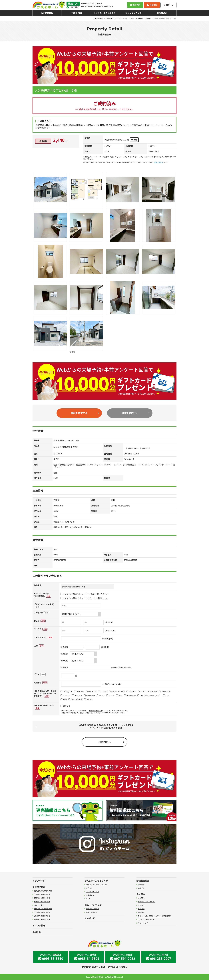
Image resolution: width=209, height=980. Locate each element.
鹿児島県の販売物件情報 (43, 891)
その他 (88, 699)
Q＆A (88, 899)
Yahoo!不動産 (75, 699)
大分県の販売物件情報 (42, 894)
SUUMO (103, 691)
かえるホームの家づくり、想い (97, 884)
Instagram (66, 691)
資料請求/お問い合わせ (146, 902)
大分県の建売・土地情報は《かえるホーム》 (110, 18)
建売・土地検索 (137, 18)
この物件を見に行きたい (97, 594)
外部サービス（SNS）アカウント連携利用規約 (155, 916)
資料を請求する (79, 413)
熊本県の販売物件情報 (42, 902)
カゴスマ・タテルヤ (147, 691)
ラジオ (110, 695)
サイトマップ (143, 923)
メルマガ (65, 695)
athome (131, 691)
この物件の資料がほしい (72, 594)
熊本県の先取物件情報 (42, 919)
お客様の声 (162, 13)
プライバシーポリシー (146, 919)
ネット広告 (165, 691)
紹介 (119, 695)
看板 (64, 699)
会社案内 (141, 894)
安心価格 (89, 888)
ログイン (168, 5)
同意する (65, 706)
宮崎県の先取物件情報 (42, 916)
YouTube (77, 695)
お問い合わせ (158, 162)
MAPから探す (39, 905)
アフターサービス (93, 892)
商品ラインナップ (133, 13)
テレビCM (91, 691)
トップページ (39, 881)
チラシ (101, 695)
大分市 (148, 18)
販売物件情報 (47, 13)
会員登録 (152, 5)
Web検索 (79, 691)
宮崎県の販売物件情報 (42, 898)
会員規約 (141, 912)
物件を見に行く (130, 413)
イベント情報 (76, 13)
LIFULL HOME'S (117, 691)
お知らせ (141, 905)
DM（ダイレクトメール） (149, 695)
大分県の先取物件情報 (42, 912)
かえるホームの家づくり (105, 13)
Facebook (89, 695)
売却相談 (141, 909)
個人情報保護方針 (96, 710)
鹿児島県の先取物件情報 (43, 909)
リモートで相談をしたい (97, 598)
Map (134, 140)
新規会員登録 (143, 881)
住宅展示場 (130, 695)
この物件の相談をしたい (72, 598)
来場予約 (135, 5)
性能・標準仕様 (92, 912)
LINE (166, 695)
